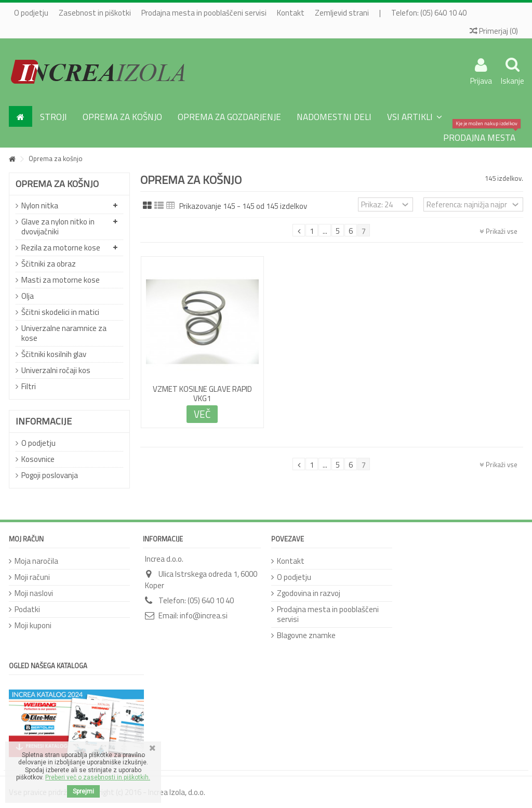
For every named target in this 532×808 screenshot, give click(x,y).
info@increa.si (204, 615)
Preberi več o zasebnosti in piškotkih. (98, 777)
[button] (415, 116)
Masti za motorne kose (61, 280)
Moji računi (32, 577)
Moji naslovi (34, 593)
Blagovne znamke (306, 635)
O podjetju (31, 13)
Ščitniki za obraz (49, 264)
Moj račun (26, 539)
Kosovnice (38, 459)
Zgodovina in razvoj (309, 593)
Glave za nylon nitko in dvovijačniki (58, 227)
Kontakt (291, 13)
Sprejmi (83, 791)
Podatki (27, 609)
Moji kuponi (33, 625)
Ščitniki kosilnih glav (54, 354)
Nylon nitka (40, 206)
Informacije (44, 421)
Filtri (29, 386)
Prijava (481, 80)
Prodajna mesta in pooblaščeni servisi (204, 13)
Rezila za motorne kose (61, 248)
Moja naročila (36, 561)
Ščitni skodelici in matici (60, 312)
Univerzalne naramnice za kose (64, 333)
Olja (28, 296)
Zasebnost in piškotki (95, 13)
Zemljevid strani (342, 13)
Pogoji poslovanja (50, 475)
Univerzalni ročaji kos (56, 370)
